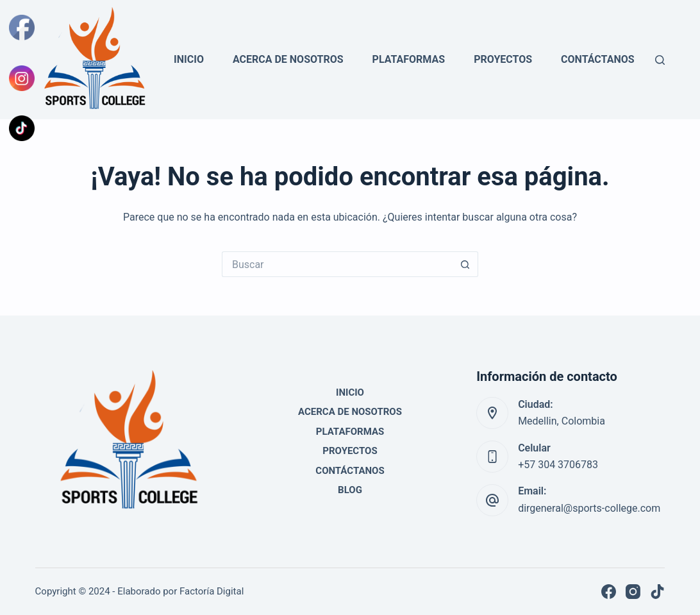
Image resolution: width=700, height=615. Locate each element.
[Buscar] (660, 60)
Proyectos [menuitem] (503, 59)
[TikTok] (657, 592)
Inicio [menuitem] (189, 59)
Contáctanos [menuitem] (598, 59)
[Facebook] (609, 592)
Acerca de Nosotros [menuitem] (288, 59)
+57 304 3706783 (558, 465)
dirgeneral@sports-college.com (589, 508)
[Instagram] (633, 592)
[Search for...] (337, 264)
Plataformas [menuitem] (409, 59)
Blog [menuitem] (350, 490)
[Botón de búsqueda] (465, 264)
